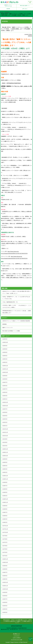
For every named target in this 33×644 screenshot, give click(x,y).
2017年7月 (5, 542)
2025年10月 (5, 342)
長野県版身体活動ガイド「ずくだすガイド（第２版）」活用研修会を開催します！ (17, 312)
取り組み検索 (30, 2)
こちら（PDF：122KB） (22, 86)
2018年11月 (5, 502)
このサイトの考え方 (17, 638)
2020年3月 (5, 469)
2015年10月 (5, 589)
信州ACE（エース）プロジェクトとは (8, 6)
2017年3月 (5, 556)
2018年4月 (5, 519)
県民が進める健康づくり (25, 6)
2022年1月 (5, 426)
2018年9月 (5, 506)
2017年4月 (5, 552)
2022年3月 (5, 419)
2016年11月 (5, 559)
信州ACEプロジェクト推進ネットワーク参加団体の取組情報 (16, 321)
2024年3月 (5, 386)
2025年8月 (5, 349)
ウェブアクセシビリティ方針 (17, 640)
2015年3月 (5, 612)
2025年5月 (5, 356)
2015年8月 (5, 596)
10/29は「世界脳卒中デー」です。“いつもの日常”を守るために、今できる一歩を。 (16, 298)
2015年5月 (5, 606)
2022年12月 (5, 402)
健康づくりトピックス (8, 328)
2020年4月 (5, 466)
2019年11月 (5, 479)
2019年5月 (5, 492)
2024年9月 (5, 376)
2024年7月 (5, 382)
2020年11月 (5, 452)
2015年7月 (5, 599)
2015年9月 (5, 592)
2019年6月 (5, 489)
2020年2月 (5, 472)
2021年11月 (5, 432)
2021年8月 (5, 439)
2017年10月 (5, 532)
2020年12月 (5, 449)
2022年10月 (5, 406)
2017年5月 (5, 549)
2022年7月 (5, 409)
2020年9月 (5, 459)
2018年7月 (5, 512)
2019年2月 (5, 496)
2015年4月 (5, 609)
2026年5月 (5, 339)
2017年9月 (5, 536)
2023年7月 (5, 389)
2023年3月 (5, 396)
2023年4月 (5, 392)
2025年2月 (5, 362)
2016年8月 (5, 569)
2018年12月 (5, 499)
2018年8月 (5, 509)
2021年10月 (5, 436)
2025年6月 (5, 352)
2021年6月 (5, 442)
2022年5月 (5, 416)
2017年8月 (5, 539)
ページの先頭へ (30, 639)
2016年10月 (5, 562)
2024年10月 (5, 372)
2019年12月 (5, 476)
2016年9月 (5, 566)
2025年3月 (5, 359)
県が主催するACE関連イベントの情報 (11, 331)
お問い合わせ (25, 9)
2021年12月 (5, 429)
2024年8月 (5, 379)
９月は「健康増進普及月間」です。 (11, 302)
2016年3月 (5, 579)
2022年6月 (5, 412)
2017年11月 (5, 529)
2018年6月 (5, 516)
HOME (2, 12)
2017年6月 (5, 546)
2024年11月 (5, 369)
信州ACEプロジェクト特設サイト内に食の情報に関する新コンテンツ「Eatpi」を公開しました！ (17, 292)
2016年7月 (5, 572)
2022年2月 (5, 422)
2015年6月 (5, 602)
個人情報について (16, 634)
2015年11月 (5, 586)
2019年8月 (5, 482)
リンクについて (17, 636)
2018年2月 (5, 522)
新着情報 (8, 9)
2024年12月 (5, 366)
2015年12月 (5, 582)
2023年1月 (5, 399)
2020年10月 (5, 456)
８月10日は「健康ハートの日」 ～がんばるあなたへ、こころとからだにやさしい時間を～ (17, 306)
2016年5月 (5, 576)
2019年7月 (5, 486)
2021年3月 (5, 446)
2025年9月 (5, 346)
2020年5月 (5, 462)
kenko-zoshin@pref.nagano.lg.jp (25, 629)
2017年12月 (5, 526)
